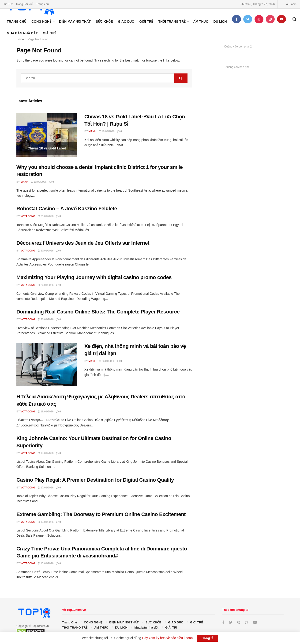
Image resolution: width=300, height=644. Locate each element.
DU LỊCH (220, 22)
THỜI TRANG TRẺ (172, 22)
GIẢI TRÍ (49, 33)
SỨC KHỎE (104, 22)
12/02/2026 (107, 131)
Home (20, 39)
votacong (28, 216)
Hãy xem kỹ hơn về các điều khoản (167, 638)
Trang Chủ (17, 22)
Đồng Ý (208, 638)
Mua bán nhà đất (22, 33)
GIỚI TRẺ (146, 22)
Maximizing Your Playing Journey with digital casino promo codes (94, 277)
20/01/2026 (46, 251)
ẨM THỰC (201, 22)
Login (291, 4)
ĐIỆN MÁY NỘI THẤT (75, 22)
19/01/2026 (46, 411)
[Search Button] (181, 78)
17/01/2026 (46, 453)
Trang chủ (42, 4)
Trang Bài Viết (24, 4)
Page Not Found (38, 39)
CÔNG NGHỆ (41, 22)
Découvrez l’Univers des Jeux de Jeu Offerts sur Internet (83, 243)
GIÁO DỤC (126, 22)
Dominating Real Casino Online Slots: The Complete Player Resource (98, 312)
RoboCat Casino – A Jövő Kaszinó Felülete (67, 209)
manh (92, 131)
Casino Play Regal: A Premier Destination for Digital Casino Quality (95, 480)
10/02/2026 (39, 182)
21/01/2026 (46, 216)
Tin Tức (8, 4)
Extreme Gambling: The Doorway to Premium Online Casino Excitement (101, 514)
